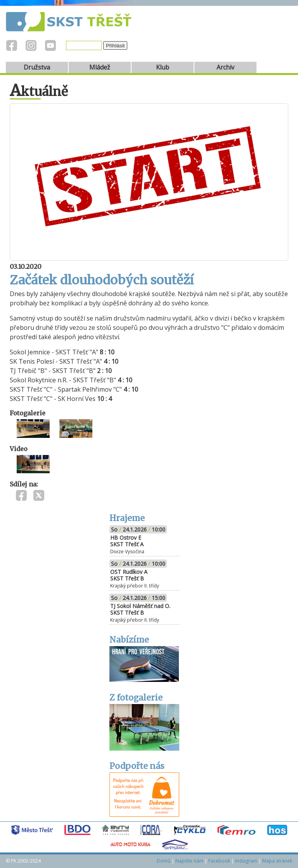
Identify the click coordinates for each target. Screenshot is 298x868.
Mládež (100, 67)
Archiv (225, 67)
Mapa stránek (277, 861)
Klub (163, 67)
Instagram (246, 861)
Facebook (219, 861)
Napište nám (189, 861)
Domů (164, 861)
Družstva (37, 67)
